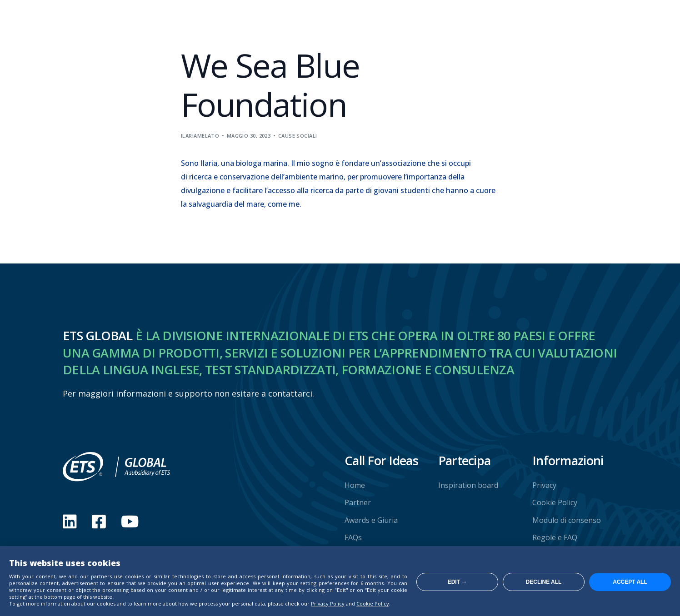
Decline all (544, 582)
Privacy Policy (328, 604)
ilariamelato (200, 136)
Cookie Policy (373, 604)
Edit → (457, 582)
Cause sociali (298, 136)
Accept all (630, 582)
